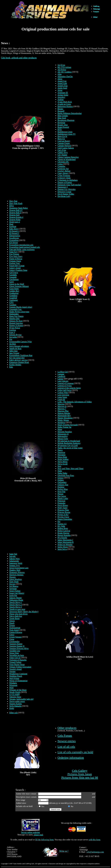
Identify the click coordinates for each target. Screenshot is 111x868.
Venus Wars (14, 653)
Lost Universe (63, 395)
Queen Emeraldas (65, 519)
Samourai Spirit (16, 563)
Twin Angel (14, 630)
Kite (11, 367)
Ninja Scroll (62, 464)
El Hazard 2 (14, 233)
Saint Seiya (62, 549)
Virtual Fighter (15, 662)
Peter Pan (61, 492)
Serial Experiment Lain (19, 568)
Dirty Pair (13, 201)
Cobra (60, 164)
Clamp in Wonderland (67, 159)
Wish (11, 688)
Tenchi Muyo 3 (15, 607)
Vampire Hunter (16, 644)
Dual (11, 224)
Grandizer (13, 295)
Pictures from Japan (80, 774)
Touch (12, 623)
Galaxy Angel (15, 268)
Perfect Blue (63, 489)
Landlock (61, 376)
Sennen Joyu (14, 565)
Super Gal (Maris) (17, 593)
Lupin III (61, 399)
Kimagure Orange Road (19, 362)
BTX (60, 129)
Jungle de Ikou (15, 348)
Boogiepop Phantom (66, 120)
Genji (12, 282)
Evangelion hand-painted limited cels (25, 247)
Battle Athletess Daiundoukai (70, 113)
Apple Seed (62, 88)
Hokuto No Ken (16, 321)
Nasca (60, 450)
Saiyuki (12, 556)
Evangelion (14, 240)
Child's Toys (63, 152)
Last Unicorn (63, 381)
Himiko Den (14, 319)
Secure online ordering (30, 832)
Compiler (61, 166)
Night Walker (63, 459)
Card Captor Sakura (66, 148)
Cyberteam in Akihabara (67, 180)
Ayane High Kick (65, 102)
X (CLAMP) (14, 694)
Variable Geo (15, 651)
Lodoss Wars (63, 392)
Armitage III (63, 93)
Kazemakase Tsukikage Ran (21, 355)
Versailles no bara (17, 655)
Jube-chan (13, 351)
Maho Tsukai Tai (64, 427)
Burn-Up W (62, 136)
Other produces (67, 728)
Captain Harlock (64, 146)
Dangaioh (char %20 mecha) (69, 185)
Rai (59, 521)
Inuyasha (13, 337)
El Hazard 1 (14, 231)
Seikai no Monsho (65, 544)
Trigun (12, 625)
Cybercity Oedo (64, 178)
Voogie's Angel (15, 669)
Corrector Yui (63, 169)
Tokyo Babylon (16, 616)
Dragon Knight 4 (16, 217)
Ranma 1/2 (62, 524)
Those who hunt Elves (18, 614)
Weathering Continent (18, 674)
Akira (60, 79)
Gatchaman (14, 279)
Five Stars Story (16, 256)
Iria (11, 339)
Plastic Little (63, 498)
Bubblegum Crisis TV (67, 134)
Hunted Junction (16, 323)
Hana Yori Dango (16, 316)
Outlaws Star (63, 485)
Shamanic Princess (17, 572)
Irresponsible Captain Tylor (20, 342)
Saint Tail (13, 554)
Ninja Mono (62, 462)
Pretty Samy (63, 508)
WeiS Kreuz (14, 678)
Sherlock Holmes (16, 575)
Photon (60, 494)
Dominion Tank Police (18, 208)
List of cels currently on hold (75, 752)
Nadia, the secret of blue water (70, 448)
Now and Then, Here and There (70, 468)
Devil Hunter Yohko (66, 194)
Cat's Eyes (62, 150)
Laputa (60, 379)
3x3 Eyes (61, 65)
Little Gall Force (64, 390)
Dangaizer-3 (63, 187)
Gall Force (14, 272)
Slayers (12, 584)
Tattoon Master (15, 598)
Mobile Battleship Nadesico (69, 443)
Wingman (13, 685)
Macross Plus (63, 411)
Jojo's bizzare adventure (19, 346)
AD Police (62, 70)
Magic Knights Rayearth (68, 425)
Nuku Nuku (62, 473)
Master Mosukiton (65, 418)
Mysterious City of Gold (68, 445)
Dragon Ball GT (16, 210)
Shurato (12, 577)
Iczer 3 (12, 332)
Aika (59, 74)
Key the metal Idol (17, 358)
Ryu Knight (62, 538)
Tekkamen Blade (16, 600)
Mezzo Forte (63, 439)
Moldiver (61, 422)
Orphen (61, 480)
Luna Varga (62, 397)
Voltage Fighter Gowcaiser (20, 667)
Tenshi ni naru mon (17, 609)
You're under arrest (17, 701)
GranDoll (13, 298)
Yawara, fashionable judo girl (21, 699)
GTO (11, 302)
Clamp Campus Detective (68, 157)
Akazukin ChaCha (65, 76)
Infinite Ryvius (15, 335)
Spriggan (13, 588)
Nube (60, 471)
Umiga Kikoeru (16, 632)
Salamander (14, 561)
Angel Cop (62, 81)
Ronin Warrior (63, 533)
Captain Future (64, 143)
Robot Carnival (64, 531)
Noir (59, 466)
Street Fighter (15, 591)
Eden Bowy (14, 229)
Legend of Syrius (65, 386)
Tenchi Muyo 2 (15, 605)
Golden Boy (14, 291)
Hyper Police (15, 328)
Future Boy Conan (17, 266)
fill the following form (44, 840)
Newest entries (67, 741)
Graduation (14, 293)
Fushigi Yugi (14, 263)
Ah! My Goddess (65, 72)
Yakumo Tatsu (15, 697)
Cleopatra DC (63, 162)
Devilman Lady (64, 196)
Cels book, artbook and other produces (19, 58)
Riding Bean (63, 528)
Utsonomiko (14, 641)
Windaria (13, 683)
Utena (12, 639)
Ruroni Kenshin (64, 535)
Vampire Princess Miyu (19, 648)
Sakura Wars (14, 559)
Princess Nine (63, 510)
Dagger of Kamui (65, 182)
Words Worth (15, 692)
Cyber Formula (64, 175)
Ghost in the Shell (17, 284)
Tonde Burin (14, 618)
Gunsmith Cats (15, 309)
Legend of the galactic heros (69, 388)
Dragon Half (14, 215)
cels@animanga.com (95, 852)
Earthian (13, 226)
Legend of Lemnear (66, 383)
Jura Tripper (14, 353)
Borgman (61, 123)
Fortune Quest (15, 261)
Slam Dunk (14, 582)
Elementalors (15, 236)
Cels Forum (65, 736)
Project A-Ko (63, 515)
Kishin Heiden (15, 365)
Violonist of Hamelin (18, 660)
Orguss (60, 478)
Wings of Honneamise (18, 681)
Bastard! (61, 111)
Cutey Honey (63, 173)
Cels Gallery (80, 771)
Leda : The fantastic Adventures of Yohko (75, 402)
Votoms (12, 671)
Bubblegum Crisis (65, 132)
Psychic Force (63, 517)
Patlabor (61, 487)
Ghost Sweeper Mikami (19, 286)
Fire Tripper (14, 254)
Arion (60, 90)
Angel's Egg (62, 86)
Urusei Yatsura (15, 637)
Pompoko (61, 503)
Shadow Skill (15, 570)
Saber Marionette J (65, 540)
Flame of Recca (16, 259)
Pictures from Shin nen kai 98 (80, 778)
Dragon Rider (15, 219)
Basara (60, 109)
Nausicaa (61, 452)
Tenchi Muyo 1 (15, 602)
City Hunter (62, 155)
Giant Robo (14, 289)
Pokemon (61, 501)
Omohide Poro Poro (66, 475)
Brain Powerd (63, 127)
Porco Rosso (63, 505)
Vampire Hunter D (17, 646)
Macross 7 (62, 409)
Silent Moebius (15, 579)
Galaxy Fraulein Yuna (18, 270)
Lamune (61, 374)
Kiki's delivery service (18, 360)
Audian (60, 99)
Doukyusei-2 (15, 222)
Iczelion (13, 330)
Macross (61, 404)
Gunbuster (14, 300)
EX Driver (14, 243)
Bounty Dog (63, 125)
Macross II (62, 406)
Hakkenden (14, 314)
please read (38, 835)
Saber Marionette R (65, 542)
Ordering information (71, 758)
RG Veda (61, 526)
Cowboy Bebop (64, 171)
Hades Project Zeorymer (19, 312)
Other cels (13, 713)
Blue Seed (62, 118)
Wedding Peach (16, 676)
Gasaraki (13, 277)
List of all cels (66, 747)
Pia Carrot (62, 496)
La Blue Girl (63, 372)
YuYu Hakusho (15, 706)
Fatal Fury (13, 252)
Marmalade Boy (64, 416)
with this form (94, 840)
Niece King (62, 457)
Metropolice (62, 436)
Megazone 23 (63, 434)
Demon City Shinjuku (66, 189)
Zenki (12, 708)
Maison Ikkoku (64, 413)
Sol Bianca (14, 586)
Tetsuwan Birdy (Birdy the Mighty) (24, 612)
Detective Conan (64, 192)
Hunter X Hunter (16, 325)
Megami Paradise (65, 432)
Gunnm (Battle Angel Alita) (21, 307)
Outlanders (62, 482)
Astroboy (61, 97)
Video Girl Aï (15, 658)
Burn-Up (61, 139)
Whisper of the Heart (18, 690)
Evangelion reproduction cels (21, 245)
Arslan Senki (63, 95)
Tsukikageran (15, 628)
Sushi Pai (13, 595)
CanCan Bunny (64, 141)
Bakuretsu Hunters (65, 106)
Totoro (12, 621)
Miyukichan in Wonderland (69, 441)
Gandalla (13, 275)
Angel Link (62, 83)
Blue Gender (63, 116)
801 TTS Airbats (64, 67)
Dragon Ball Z (15, 213)
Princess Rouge (64, 512)
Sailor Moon (63, 547)
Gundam (13, 305)
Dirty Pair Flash (16, 203)
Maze (60, 429)
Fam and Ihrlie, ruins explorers (22, 249)
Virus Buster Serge (17, 664)
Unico (12, 635)
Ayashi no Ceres (64, 104)
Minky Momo (63, 420)
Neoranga (61, 455)
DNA (11, 206)
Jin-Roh (12, 344)
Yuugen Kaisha (15, 704)
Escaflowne (14, 238)
